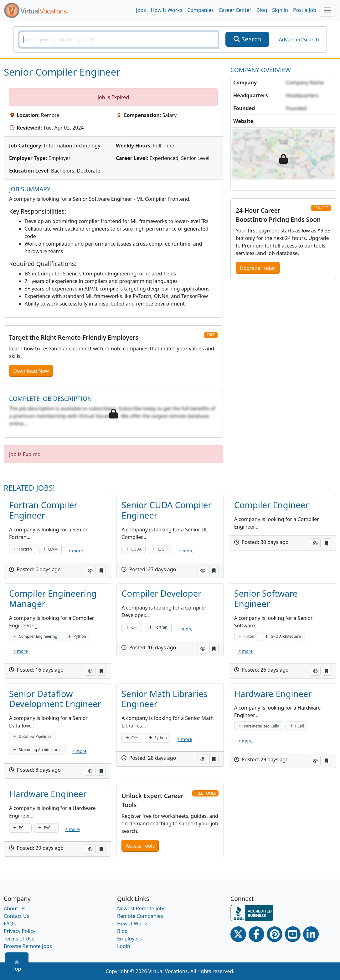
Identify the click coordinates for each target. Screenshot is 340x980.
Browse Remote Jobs (28, 946)
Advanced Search (299, 40)
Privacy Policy (20, 931)
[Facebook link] (256, 934)
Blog (262, 10)
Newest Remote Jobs (141, 908)
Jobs (141, 10)
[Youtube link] (293, 934)
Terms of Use (19, 939)
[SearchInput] (118, 40)
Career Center (235, 10)
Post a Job (305, 10)
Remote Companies (140, 916)
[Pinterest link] (275, 934)
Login (124, 946)
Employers (129, 939)
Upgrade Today (258, 268)
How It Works (167, 10)
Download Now (31, 371)
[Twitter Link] (238, 934)
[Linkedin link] (311, 934)
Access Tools (140, 846)
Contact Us (16, 916)
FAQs (10, 924)
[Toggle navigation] (327, 10)
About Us (15, 908)
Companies (200, 10)
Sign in (280, 10)
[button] (90, 570)
